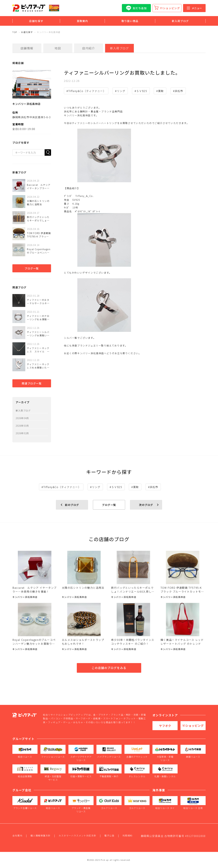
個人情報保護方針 (40, 836)
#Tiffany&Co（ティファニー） (86, 91)
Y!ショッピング (170, 8)
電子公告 (109, 836)
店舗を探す (36, 21)
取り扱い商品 (130, 21)
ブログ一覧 (32, 268)
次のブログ (146, 505)
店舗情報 (27, 48)
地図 (58, 48)
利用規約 (128, 836)
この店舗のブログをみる (109, 668)
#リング (120, 91)
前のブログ (72, 505)
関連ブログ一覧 (32, 383)
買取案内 (82, 21)
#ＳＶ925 (141, 91)
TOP (15, 32)
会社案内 (17, 836)
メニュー (194, 8)
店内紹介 (89, 48)
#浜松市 (178, 91)
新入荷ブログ (180, 21)
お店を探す (27, 32)
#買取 (160, 91)
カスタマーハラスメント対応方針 (77, 836)
